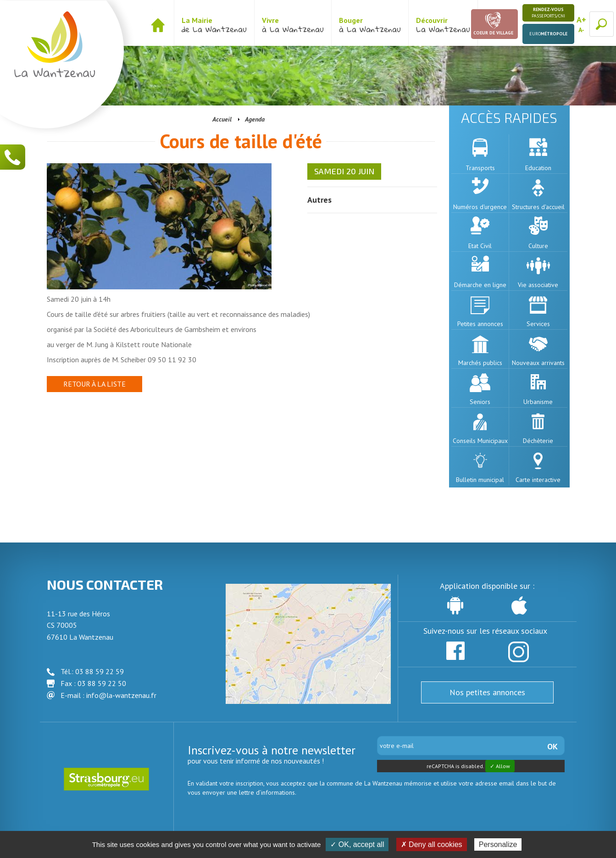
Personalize (498, 844)
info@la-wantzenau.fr (121, 695)
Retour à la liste (94, 384)
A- (581, 30)
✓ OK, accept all (357, 844)
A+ (581, 19)
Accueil (222, 119)
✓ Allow (500, 766)
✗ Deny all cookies (432, 844)
